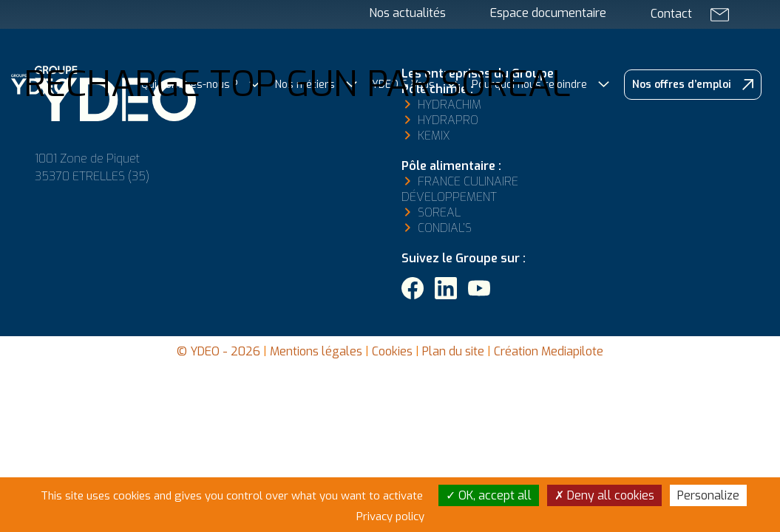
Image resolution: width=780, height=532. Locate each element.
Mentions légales (316, 351)
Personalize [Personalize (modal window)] (708, 495)
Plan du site (453, 351)
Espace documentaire (548, 13)
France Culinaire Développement (460, 189)
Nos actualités (407, 13)
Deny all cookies (604, 495)
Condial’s (445, 228)
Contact (671, 14)
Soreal (439, 212)
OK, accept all (489, 495)
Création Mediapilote (549, 351)
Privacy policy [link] (390, 516)
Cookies (392, 351)
